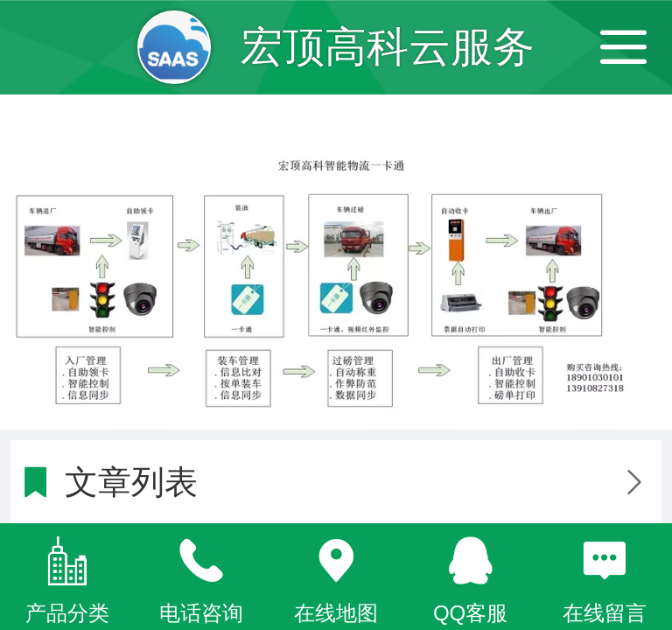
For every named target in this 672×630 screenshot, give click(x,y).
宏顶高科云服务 (388, 47)
